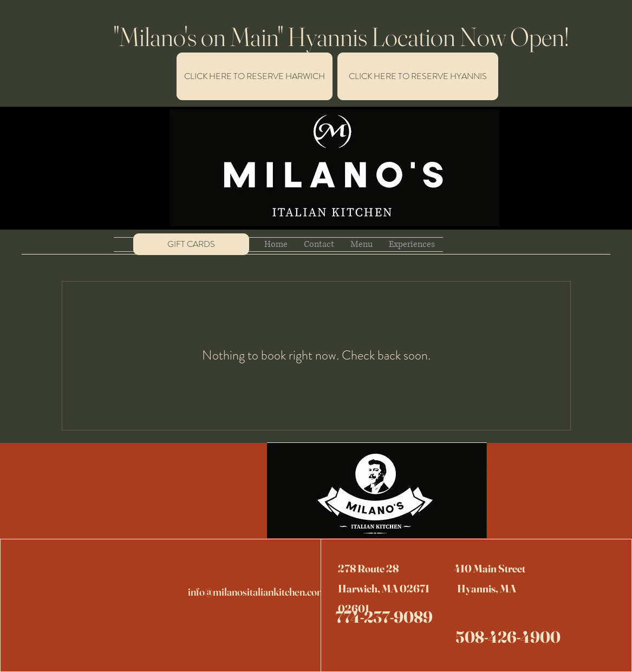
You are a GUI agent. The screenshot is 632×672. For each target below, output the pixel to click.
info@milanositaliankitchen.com (257, 592)
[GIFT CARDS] (191, 244)
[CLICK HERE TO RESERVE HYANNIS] (418, 76)
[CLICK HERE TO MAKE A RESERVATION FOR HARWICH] (255, 76)
